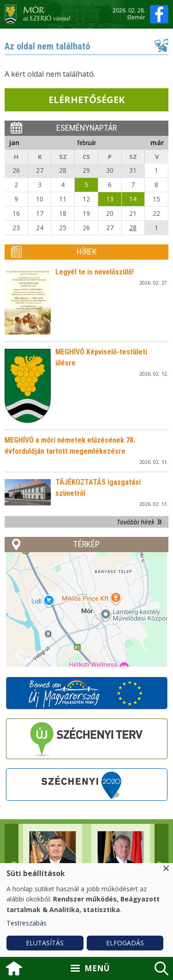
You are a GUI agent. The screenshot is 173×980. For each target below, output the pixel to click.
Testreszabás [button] (27, 923)
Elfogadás (125, 943)
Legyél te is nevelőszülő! (95, 272)
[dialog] (86, 910)
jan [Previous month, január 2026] (14, 143)
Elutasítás (45, 943)
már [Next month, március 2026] (157, 143)
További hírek (136, 522)
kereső (161, 968)
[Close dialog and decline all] (166, 869)
